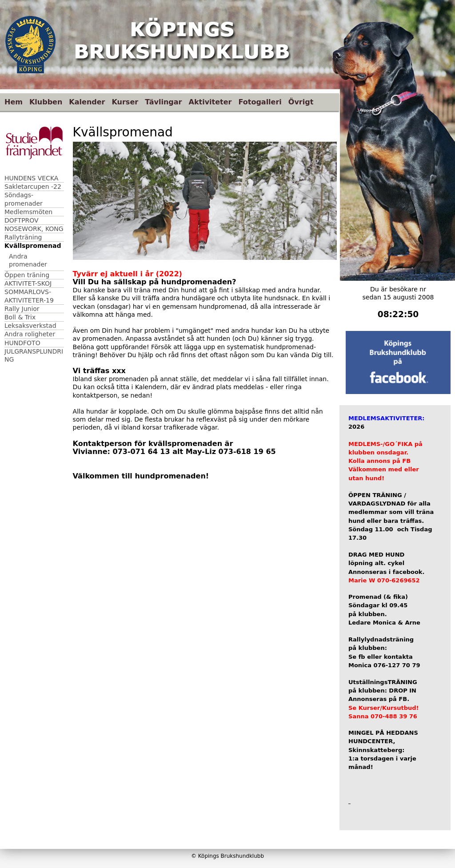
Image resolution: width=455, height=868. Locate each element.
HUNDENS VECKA (31, 178)
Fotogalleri (260, 102)
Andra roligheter (30, 334)
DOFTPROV (22, 220)
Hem (14, 102)
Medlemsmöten (28, 212)
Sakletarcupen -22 (33, 187)
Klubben (46, 102)
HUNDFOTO (22, 343)
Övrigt (301, 102)
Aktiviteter (210, 102)
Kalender (87, 102)
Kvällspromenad (33, 246)
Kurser (125, 102)
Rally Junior (22, 309)
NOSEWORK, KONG (34, 229)
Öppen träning (27, 275)
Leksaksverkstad (30, 326)
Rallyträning (23, 237)
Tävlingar (163, 102)
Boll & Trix (20, 317)
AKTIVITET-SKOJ (28, 283)
